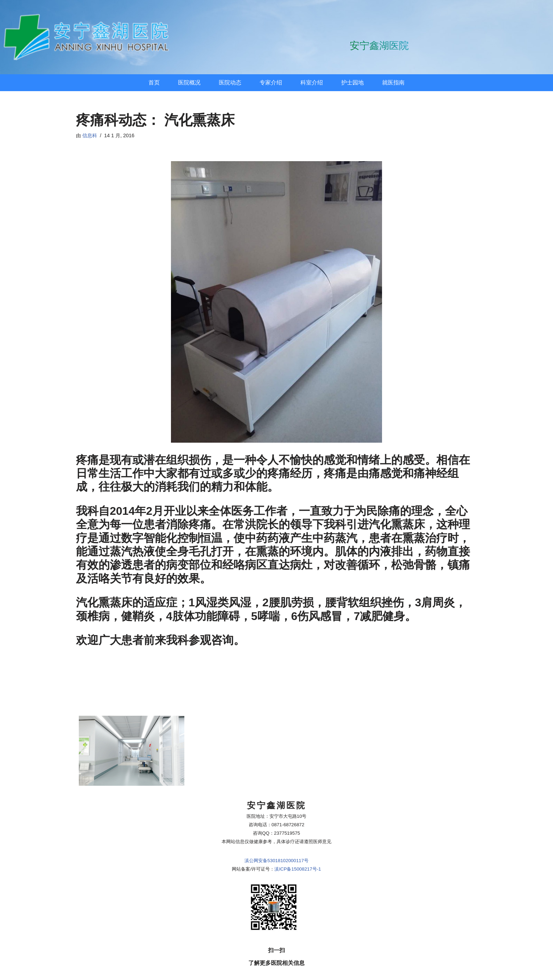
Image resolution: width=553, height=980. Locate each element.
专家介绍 (271, 83)
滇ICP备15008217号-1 (298, 799)
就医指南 (393, 83)
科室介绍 (312, 83)
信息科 (90, 135)
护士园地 (352, 83)
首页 (154, 83)
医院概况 (189, 83)
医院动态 (230, 83)
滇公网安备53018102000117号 (276, 791)
